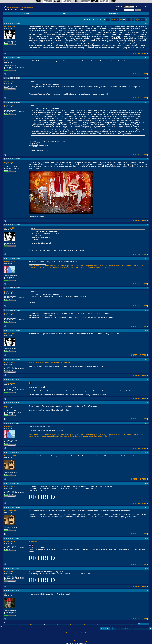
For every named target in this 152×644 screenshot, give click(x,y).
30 (127, 19)
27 (118, 19)
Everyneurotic (10, 262)
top (86, 641)
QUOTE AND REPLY (139, 53)
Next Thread (82, 633)
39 (136, 19)
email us (68, 641)
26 (115, 19)
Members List (114, 13)
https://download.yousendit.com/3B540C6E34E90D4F (49, 363)
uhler (6, 594)
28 (121, 19)
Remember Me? (142, 7)
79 (139, 19)
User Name (119, 7)
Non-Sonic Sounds (27, 7)
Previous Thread (72, 633)
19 (112, 19)
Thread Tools (88, 19)
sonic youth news (78, 641)
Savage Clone (10, 81)
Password (119, 10)
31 (130, 19)
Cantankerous (10, 61)
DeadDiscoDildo (10, 456)
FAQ (65, 13)
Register (27, 13)
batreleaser (9, 162)
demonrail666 (9, 26)
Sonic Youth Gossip (13, 7)
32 (133, 19)
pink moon (33, 541)
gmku (6, 406)
